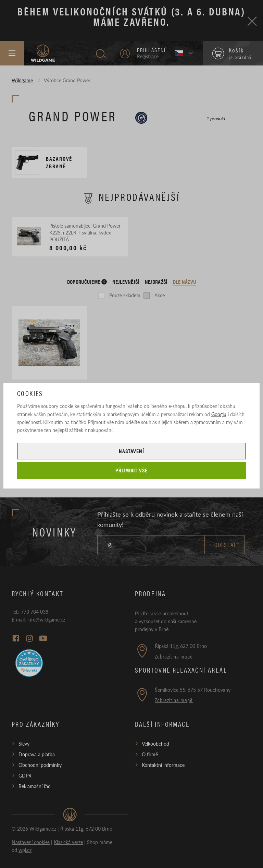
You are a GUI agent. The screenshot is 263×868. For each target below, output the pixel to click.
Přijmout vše (132, 470)
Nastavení (131, 451)
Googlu (219, 414)
